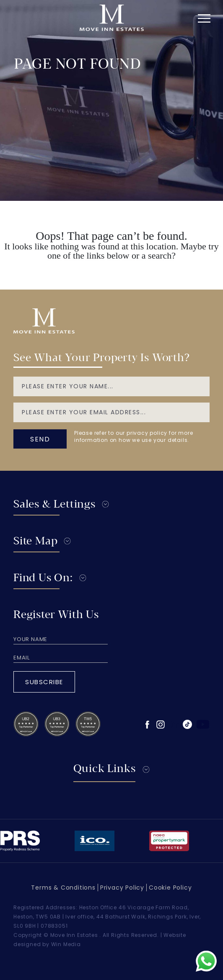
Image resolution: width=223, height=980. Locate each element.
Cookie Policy (170, 888)
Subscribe (44, 682)
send (40, 439)
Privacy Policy (122, 888)
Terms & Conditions (63, 888)
